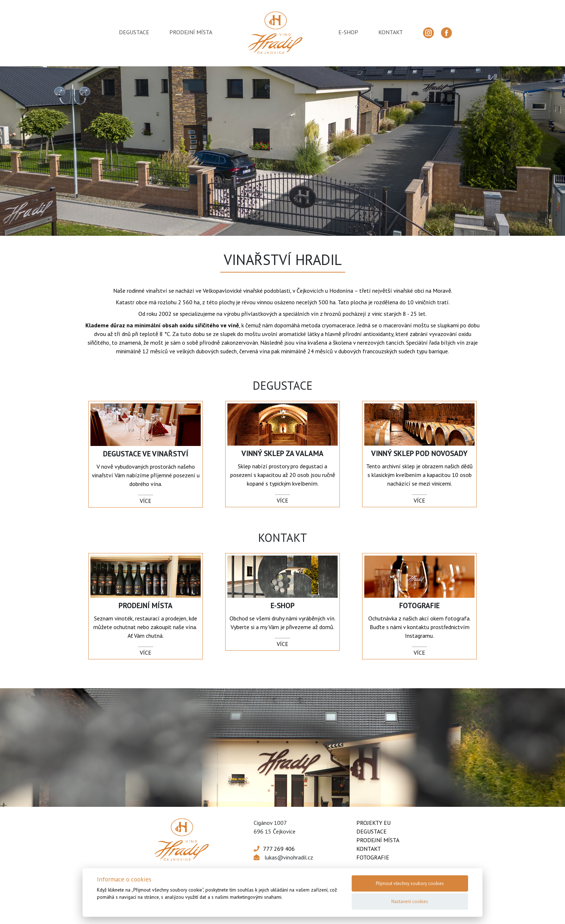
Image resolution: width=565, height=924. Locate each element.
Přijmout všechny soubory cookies (410, 883)
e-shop (348, 32)
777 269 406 (279, 849)
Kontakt (369, 849)
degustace (134, 32)
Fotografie (373, 857)
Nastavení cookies (410, 901)
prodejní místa (191, 32)
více (146, 501)
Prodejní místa (378, 840)
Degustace (372, 831)
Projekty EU (373, 823)
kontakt (391, 32)
